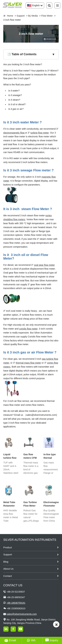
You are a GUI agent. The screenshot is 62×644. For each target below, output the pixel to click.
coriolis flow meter (28, 329)
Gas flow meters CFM (30, 456)
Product (8, 547)
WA (31, 640)
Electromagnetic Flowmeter (51, 504)
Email (10, 640)
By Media (33, 16)
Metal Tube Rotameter (9, 504)
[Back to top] (56, 624)
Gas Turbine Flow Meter (30, 504)
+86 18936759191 (16, 603)
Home (10, 16)
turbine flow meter (40, 133)
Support (21, 16)
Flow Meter (47, 16)
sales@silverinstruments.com (22, 614)
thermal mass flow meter (28, 363)
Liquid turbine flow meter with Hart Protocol (11, 456)
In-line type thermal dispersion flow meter (50, 456)
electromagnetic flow (14, 133)
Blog (6, 562)
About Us (8, 569)
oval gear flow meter (44, 265)
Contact (8, 576)
